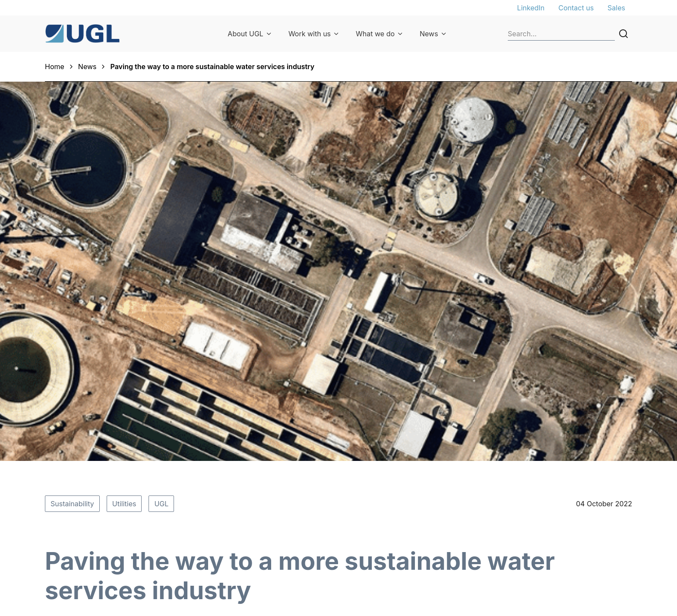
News (429, 34)
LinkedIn (531, 8)
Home (55, 67)
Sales (616, 8)
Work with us (310, 34)
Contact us (576, 8)
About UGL (245, 34)
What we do (375, 34)
